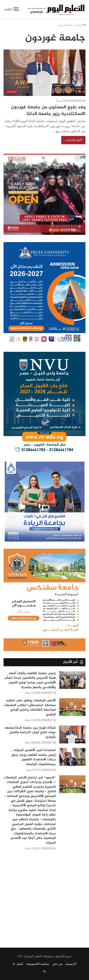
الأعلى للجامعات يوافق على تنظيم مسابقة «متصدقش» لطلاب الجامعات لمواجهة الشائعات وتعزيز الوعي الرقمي (30, 707)
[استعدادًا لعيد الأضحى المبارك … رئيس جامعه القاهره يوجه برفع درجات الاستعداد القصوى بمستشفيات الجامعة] (72, 757)
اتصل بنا (18, 964)
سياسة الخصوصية (38, 964)
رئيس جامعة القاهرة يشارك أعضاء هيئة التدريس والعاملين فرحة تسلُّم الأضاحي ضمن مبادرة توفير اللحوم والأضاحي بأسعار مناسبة (30, 680)
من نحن (57, 964)
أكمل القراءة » (73, 140)
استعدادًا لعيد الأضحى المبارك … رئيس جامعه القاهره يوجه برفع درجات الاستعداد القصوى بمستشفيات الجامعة (33, 757)
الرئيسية (80, 25)
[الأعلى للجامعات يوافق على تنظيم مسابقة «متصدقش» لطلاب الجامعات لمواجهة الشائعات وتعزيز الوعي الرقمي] (72, 707)
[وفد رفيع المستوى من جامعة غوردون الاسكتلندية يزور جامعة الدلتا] (44, 73)
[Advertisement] (44, 896)
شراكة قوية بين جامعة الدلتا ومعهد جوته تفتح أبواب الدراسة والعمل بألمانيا (30, 732)
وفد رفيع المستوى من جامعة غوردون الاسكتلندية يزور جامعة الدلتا (48, 111)
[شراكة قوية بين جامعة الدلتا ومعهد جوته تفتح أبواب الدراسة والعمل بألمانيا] (72, 734)
